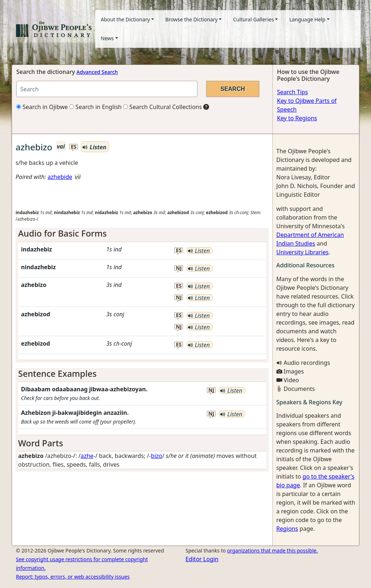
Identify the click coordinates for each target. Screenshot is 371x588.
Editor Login (202, 559)
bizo (157, 456)
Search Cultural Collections (162, 107)
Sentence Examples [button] (57, 374)
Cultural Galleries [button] (253, 19)
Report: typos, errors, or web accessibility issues (73, 577)
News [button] (107, 38)
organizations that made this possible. (272, 551)
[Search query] (107, 89)
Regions (287, 529)
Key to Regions (297, 118)
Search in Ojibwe (42, 107)
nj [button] (179, 268)
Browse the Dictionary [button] (191, 19)
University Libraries (303, 252)
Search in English (95, 107)
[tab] (142, 233)
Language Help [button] (307, 19)
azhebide (60, 177)
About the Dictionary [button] (125, 19)
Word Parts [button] (41, 443)
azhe (87, 456)
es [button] (74, 147)
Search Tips (293, 92)
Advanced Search (97, 72)
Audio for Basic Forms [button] (62, 233)
